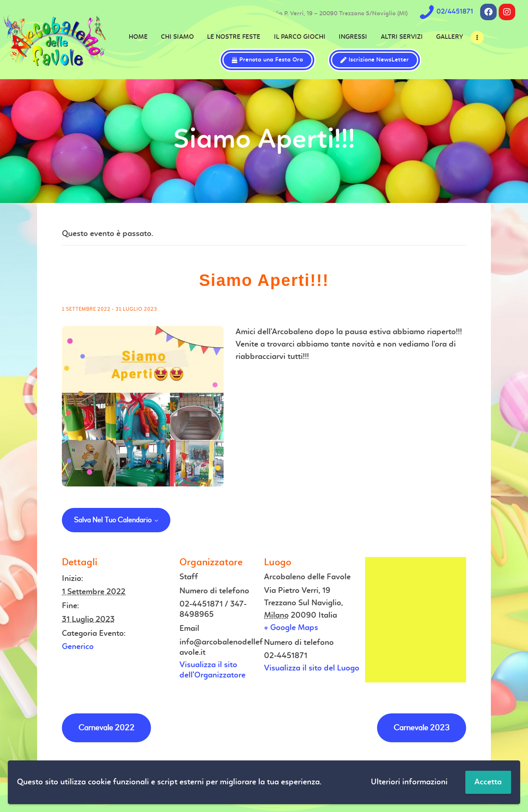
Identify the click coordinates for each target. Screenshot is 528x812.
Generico (78, 647)
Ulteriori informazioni (409, 782)
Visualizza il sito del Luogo (312, 668)
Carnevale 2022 (106, 728)
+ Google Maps (291, 628)
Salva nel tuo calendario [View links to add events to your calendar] (113, 520)
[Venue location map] (416, 620)
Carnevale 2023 (422, 728)
